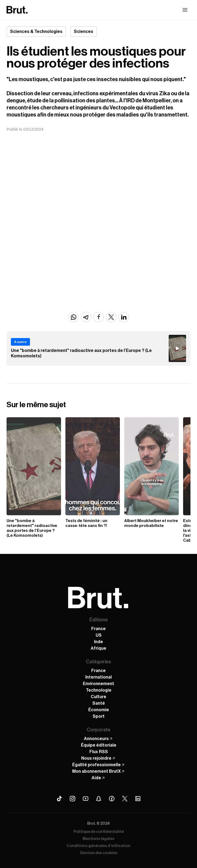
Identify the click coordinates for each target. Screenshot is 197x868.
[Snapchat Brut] (99, 799)
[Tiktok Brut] (59, 799)
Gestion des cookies (99, 853)
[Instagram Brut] (72, 799)
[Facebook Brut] (112, 799)
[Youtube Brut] (86, 799)
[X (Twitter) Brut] (125, 799)
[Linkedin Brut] (138, 799)
